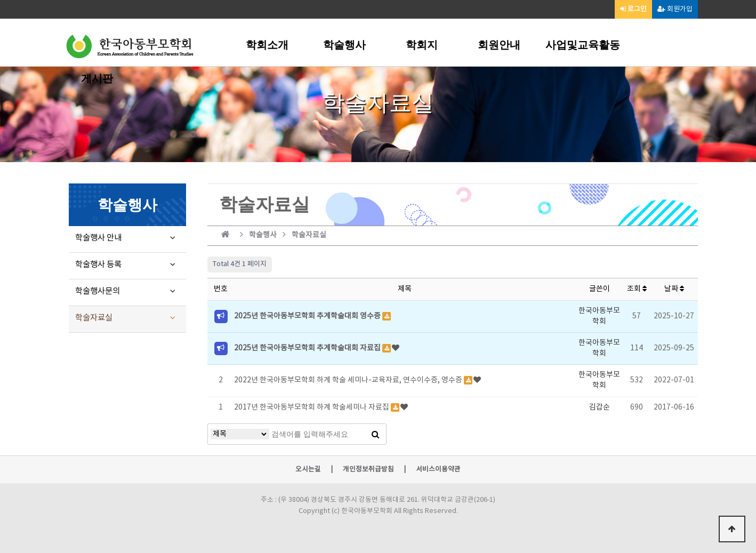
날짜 (674, 289)
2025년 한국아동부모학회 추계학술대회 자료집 (308, 348)
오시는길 (308, 470)
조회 (637, 289)
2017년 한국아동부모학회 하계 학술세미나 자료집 (312, 407)
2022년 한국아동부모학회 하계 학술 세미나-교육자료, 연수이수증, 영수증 (349, 380)
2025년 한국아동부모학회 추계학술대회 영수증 (308, 316)
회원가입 (675, 9)
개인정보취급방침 (368, 470)
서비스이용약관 (438, 470)
